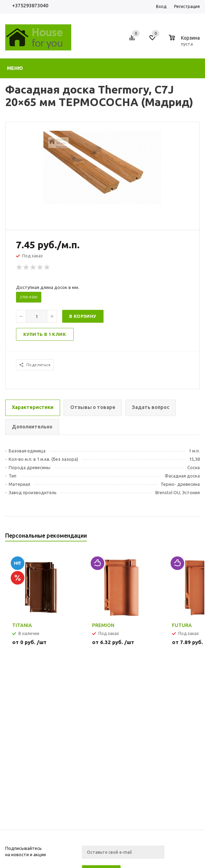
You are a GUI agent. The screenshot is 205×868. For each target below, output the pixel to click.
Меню (15, 68)
